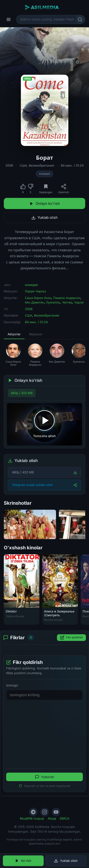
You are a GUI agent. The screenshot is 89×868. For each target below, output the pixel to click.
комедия (44, 174)
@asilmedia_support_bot (44, 844)
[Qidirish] (80, 19)
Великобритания (41, 165)
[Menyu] (9, 19)
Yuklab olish (44, 217)
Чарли (79, 302)
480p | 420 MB (22, 393)
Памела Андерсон (67, 298)
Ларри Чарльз (35, 291)
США (23, 165)
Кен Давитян (35, 302)
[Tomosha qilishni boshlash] (44, 424)
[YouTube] (56, 812)
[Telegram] (33, 812)
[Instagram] (45, 812)
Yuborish (44, 777)
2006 (9, 165)
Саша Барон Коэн (38, 298)
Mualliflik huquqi (32, 818)
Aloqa (52, 818)
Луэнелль (53, 302)
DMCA (65, 818)
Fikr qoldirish (71, 638)
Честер (67, 302)
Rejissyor (36, 334)
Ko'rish (23, 861)
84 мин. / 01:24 (72, 165)
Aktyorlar (14, 334)
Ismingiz (12, 685)
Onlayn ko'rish (45, 203)
